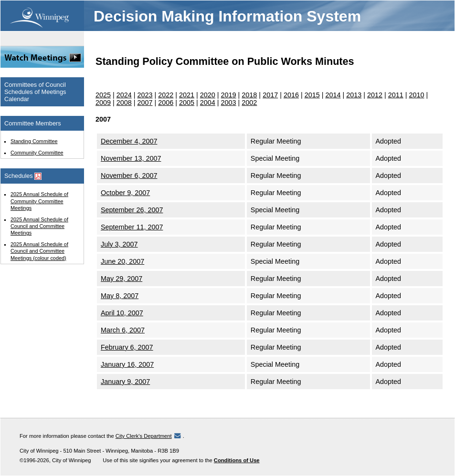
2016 (291, 95)
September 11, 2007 (132, 227)
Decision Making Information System (227, 16)
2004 (208, 103)
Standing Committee (34, 141)
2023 (145, 95)
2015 (312, 95)
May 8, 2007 (120, 296)
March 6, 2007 (123, 330)
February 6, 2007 (127, 347)
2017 (270, 95)
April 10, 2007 (122, 313)
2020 (208, 95)
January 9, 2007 (125, 382)
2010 (416, 95)
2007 (145, 103)
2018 (249, 95)
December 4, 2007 (129, 141)
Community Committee (37, 153)
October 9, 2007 (125, 193)
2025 (103, 95)
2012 (375, 95)
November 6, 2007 (129, 176)
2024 (124, 95)
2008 (124, 103)
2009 (103, 103)
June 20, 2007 (122, 261)
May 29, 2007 (122, 279)
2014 (333, 95)
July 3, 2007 (119, 244)
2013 (354, 95)
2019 (229, 95)
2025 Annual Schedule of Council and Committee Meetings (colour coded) (39, 251)
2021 (187, 95)
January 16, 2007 (127, 364)
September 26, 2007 (132, 210)
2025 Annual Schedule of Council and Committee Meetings (39, 226)
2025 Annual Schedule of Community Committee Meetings (39, 201)
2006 (166, 103)
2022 (166, 95)
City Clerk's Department (144, 436)
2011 (396, 95)
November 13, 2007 (131, 158)
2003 (229, 103)
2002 (249, 103)
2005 (187, 103)
